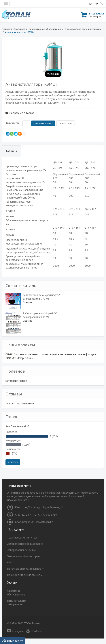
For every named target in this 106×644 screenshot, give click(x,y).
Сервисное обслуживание (16, 593)
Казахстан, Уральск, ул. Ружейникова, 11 (35, 507)
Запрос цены (66, 123)
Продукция (19, 29)
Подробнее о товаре (20, 113)
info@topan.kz (45, 522)
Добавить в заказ (43, 123)
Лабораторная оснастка (21, 550)
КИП (10, 562)
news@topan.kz (20, 522)
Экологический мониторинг (24, 556)
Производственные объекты (25, 575)
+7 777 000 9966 (47, 515)
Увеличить (53, 74)
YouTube (34, 631)
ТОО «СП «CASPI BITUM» (20, 404)
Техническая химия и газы (23, 538)
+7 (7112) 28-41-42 (26, 515)
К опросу (13, 462)
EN (91, 4)
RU (96, 4)
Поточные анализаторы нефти (26, 569)
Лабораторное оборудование (45, 29)
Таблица (11, 151)
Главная (6, 29)
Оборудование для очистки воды (83, 29)
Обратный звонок (12, 641)
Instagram (15, 631)
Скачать (28, 302)
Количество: (13, 123)
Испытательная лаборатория (17, 603)
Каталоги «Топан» (16, 381)
